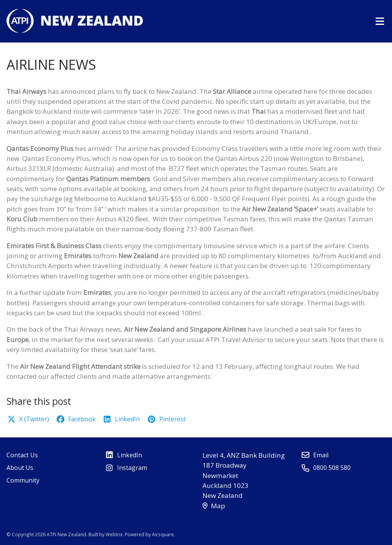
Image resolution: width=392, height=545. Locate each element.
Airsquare (163, 534)
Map (214, 506)
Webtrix (114, 534)
